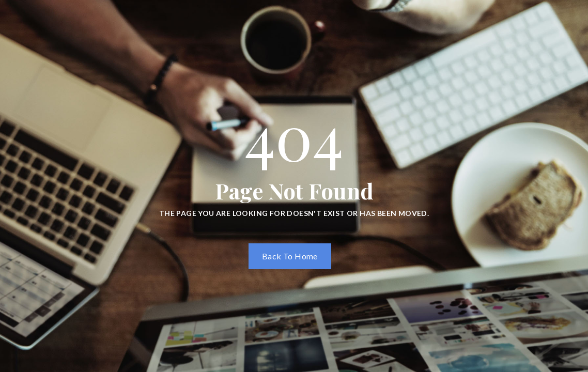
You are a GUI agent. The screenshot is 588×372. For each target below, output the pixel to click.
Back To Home (290, 256)
